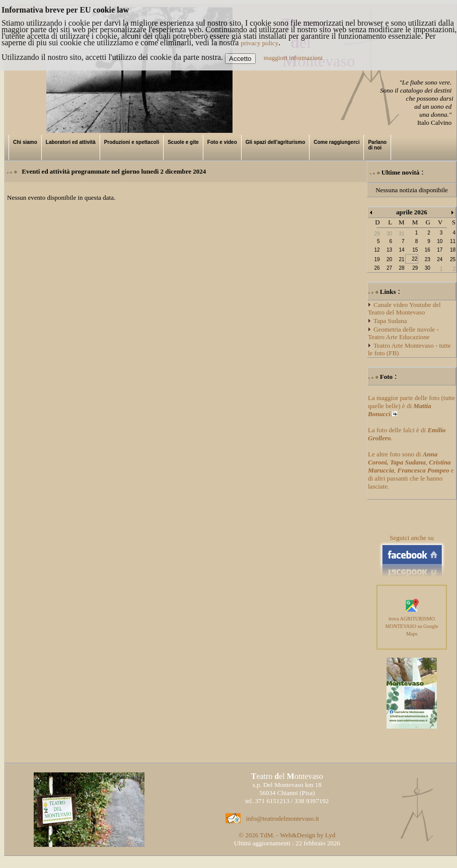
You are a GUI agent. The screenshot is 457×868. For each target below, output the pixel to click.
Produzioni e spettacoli (132, 142)
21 (401, 259)
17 (440, 250)
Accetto (240, 59)
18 (453, 250)
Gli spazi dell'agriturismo (276, 142)
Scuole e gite (183, 142)
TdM (266, 835)
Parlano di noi (377, 145)
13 (389, 250)
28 (401, 268)
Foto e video (222, 142)
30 (428, 268)
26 (377, 268)
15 (415, 250)
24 (440, 259)
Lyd (330, 835)
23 (428, 259)
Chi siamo (25, 142)
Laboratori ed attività (71, 142)
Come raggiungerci (336, 142)
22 (414, 259)
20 (389, 259)
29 (415, 268)
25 (453, 259)
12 (377, 250)
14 (401, 250)
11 (453, 241)
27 (389, 268)
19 (377, 259)
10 (440, 241)
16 (428, 250)
